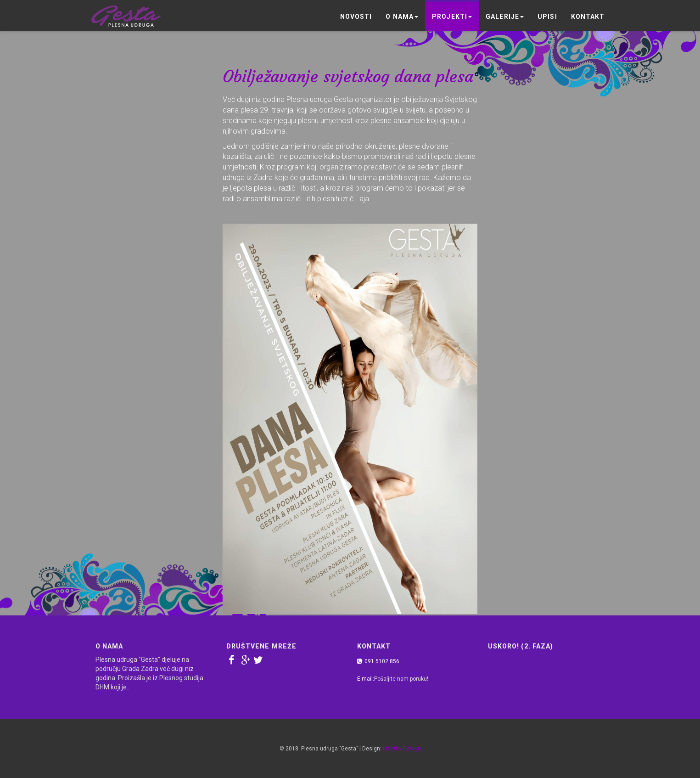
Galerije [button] (505, 17)
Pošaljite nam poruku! (401, 679)
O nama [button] (402, 17)
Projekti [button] (452, 17)
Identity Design (402, 749)
